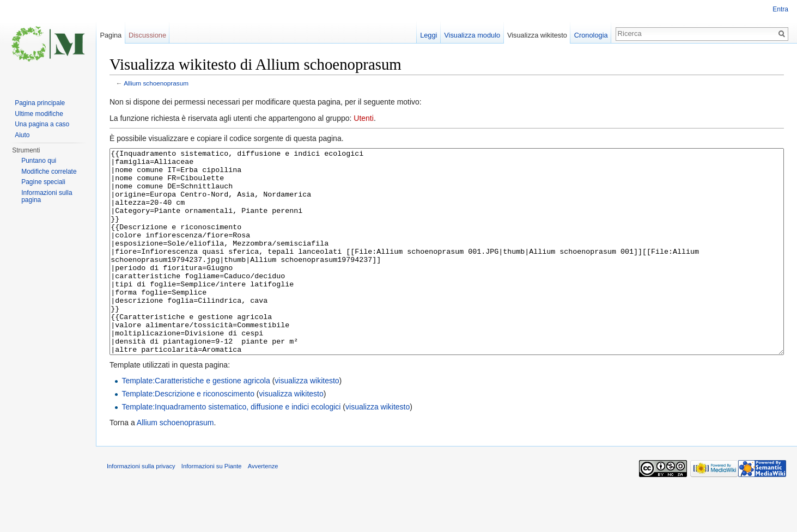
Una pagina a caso (42, 124)
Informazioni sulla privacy (141, 507)
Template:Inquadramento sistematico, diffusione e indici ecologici (231, 448)
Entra (780, 9)
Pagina (111, 35)
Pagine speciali (43, 182)
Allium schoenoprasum (156, 83)
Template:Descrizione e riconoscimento (188, 435)
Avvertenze (263, 507)
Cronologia (591, 35)
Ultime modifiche (39, 114)
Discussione (147, 35)
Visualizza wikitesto (537, 35)
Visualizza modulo (472, 35)
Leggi (428, 35)
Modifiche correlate (49, 172)
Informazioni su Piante (212, 507)
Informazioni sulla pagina (47, 197)
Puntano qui (39, 161)
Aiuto (22, 135)
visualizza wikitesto (307, 421)
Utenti (364, 118)
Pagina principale (40, 103)
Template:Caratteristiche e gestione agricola (196, 421)
